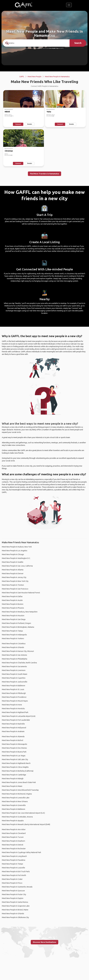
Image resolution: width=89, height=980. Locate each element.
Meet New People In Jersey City (14, 577)
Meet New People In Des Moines (14, 748)
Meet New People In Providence (14, 697)
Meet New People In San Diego (14, 619)
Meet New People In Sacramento (14, 666)
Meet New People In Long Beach (14, 856)
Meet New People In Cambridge (14, 775)
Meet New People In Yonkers (13, 638)
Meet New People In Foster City (14, 894)
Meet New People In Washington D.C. (16, 558)
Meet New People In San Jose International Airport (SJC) (23, 813)
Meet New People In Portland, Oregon (16, 623)
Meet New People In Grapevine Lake (16, 906)
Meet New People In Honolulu (13, 709)
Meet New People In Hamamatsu (57, 77)
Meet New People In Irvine (12, 705)
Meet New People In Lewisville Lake (16, 798)
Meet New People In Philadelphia (15, 659)
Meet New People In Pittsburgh (14, 693)
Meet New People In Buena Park (14, 752)
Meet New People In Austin (12, 600)
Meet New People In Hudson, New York (17, 547)
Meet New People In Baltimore (14, 686)
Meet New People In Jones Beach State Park (19, 782)
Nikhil (7, 112)
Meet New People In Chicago (13, 554)
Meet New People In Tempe (12, 864)
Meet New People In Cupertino (14, 678)
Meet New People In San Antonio (14, 655)
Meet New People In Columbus (14, 644)
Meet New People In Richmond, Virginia (17, 794)
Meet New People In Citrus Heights (15, 767)
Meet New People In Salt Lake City (15, 759)
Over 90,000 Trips (54, 48)
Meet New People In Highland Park (15, 712)
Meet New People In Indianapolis (14, 635)
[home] (24, 5)
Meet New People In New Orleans (15, 801)
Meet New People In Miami (12, 786)
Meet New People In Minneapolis (15, 744)
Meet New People (35, 77)
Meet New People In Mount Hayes (15, 701)
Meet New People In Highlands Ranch (16, 763)
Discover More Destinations (44, 942)
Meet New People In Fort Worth (14, 875)
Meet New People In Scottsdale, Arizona (17, 817)
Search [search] (78, 43)
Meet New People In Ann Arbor (14, 829)
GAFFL (22, 77)
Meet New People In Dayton (13, 898)
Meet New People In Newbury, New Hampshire (20, 612)
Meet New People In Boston (13, 604)
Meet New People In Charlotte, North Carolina (19, 663)
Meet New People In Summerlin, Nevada (17, 887)
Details (30, 124)
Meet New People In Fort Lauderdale (16, 720)
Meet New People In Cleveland (14, 833)
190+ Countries (38, 48)
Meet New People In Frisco (12, 883)
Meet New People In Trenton (13, 585)
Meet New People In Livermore (14, 670)
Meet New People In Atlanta (13, 570)
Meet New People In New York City (15, 581)
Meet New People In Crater (12, 879)
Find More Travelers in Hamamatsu (44, 174)
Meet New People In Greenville (14, 805)
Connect (18, 124)
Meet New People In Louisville (13, 868)
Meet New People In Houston (13, 616)
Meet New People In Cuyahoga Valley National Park (21, 852)
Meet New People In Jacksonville (15, 682)
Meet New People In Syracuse (13, 891)
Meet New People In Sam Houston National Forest (21, 593)
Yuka (49, 112)
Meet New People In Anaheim (13, 731)
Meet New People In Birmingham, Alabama (18, 627)
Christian (9, 151)
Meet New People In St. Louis (13, 689)
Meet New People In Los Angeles (15, 551)
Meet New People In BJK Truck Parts (16, 872)
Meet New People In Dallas (12, 596)
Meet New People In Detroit (13, 845)
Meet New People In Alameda (13, 737)
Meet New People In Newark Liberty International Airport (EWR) (26, 824)
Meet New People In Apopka (13, 821)
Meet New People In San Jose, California (17, 566)
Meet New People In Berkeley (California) (18, 771)
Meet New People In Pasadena (14, 860)
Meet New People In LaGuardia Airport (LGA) (19, 716)
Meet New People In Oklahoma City (15, 917)
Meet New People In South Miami (15, 674)
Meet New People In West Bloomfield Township (20, 790)
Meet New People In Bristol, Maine (15, 910)
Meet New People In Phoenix (13, 608)
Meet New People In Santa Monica (15, 902)
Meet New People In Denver (13, 574)
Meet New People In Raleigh (13, 779)
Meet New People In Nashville (13, 724)
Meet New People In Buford (12, 740)
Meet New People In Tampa (12, 631)
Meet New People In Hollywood (14, 728)
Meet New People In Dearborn (13, 841)
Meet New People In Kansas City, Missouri (18, 651)
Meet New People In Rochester (14, 849)
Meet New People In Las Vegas (14, 756)
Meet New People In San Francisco (15, 589)
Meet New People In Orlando (13, 647)
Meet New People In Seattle (13, 562)
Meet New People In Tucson (13, 837)
